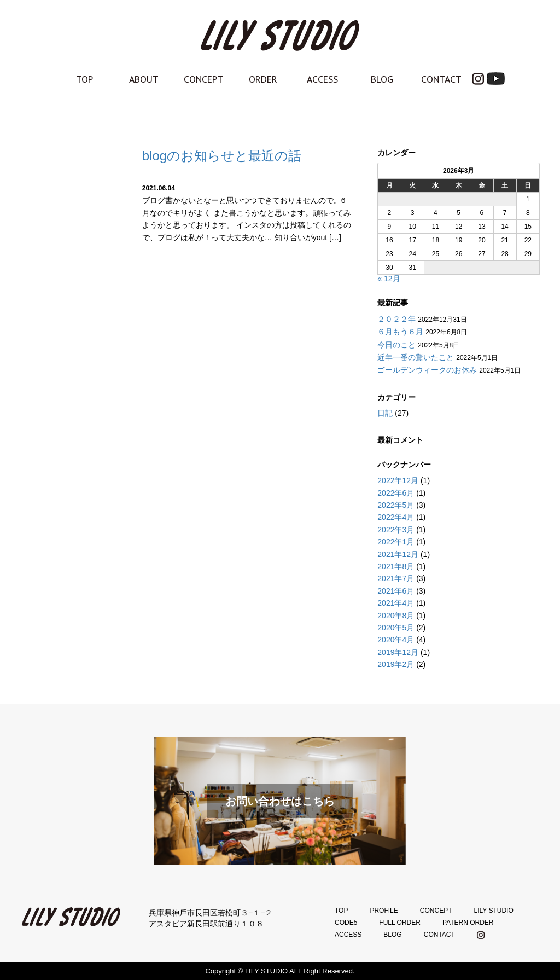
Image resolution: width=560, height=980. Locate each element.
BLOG (382, 79)
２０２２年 (396, 319)
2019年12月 (398, 652)
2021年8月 (396, 566)
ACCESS (322, 79)
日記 (385, 413)
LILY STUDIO (493, 911)
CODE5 (346, 923)
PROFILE (384, 911)
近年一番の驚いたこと (416, 357)
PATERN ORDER (468, 923)
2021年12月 (398, 554)
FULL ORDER (400, 923)
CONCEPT (203, 79)
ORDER (263, 79)
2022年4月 (396, 517)
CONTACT (441, 79)
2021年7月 (396, 578)
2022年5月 (396, 505)
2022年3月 (396, 530)
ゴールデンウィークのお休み (427, 370)
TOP (84, 79)
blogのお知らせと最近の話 (222, 156)
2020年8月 (396, 616)
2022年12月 (398, 480)
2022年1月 (396, 542)
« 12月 (389, 279)
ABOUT (144, 79)
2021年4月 (396, 603)
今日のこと (396, 345)
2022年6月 (396, 493)
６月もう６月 (400, 332)
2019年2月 (396, 664)
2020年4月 (396, 640)
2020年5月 (396, 628)
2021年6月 (396, 591)
